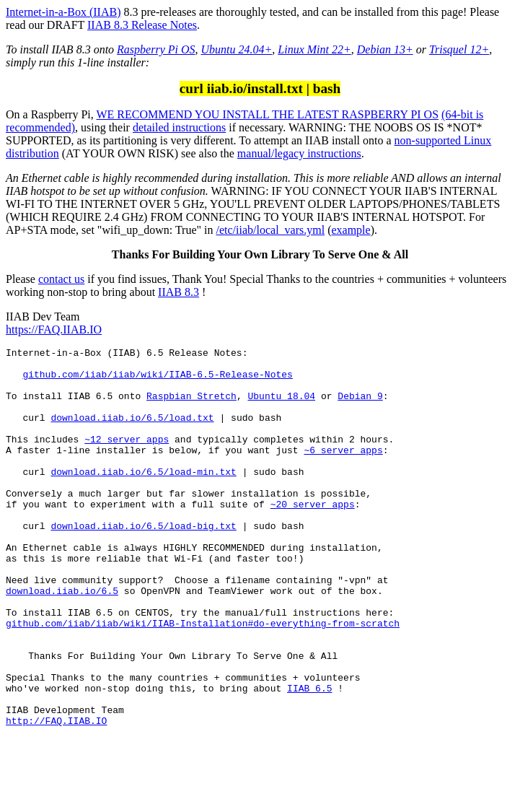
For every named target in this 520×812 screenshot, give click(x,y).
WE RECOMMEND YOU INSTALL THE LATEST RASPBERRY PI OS (267, 114)
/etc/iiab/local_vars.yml (271, 230)
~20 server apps (313, 536)
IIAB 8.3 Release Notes (142, 25)
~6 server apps (343, 471)
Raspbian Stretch (191, 406)
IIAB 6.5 (309, 757)
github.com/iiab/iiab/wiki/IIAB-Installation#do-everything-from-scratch (203, 679)
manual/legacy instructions (299, 153)
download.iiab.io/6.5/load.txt (132, 432)
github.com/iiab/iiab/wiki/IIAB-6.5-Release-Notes (157, 380)
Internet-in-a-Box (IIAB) (63, 12)
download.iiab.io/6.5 (62, 640)
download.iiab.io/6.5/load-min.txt (143, 497)
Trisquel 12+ (459, 49)
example (351, 230)
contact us (61, 279)
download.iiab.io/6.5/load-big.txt (143, 562)
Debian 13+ (385, 49)
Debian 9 (360, 406)
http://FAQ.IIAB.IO (56, 796)
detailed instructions (179, 127)
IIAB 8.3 (179, 292)
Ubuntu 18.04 (281, 406)
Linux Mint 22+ (314, 49)
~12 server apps (127, 458)
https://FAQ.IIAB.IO (54, 329)
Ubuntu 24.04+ (237, 49)
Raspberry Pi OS (156, 49)
